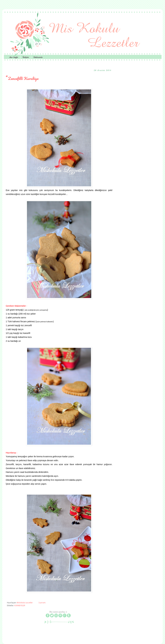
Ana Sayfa (14, 57)
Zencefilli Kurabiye (23, 78)
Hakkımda (38, 57)
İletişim (26, 57)
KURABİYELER (20, 606)
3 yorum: (42, 603)
